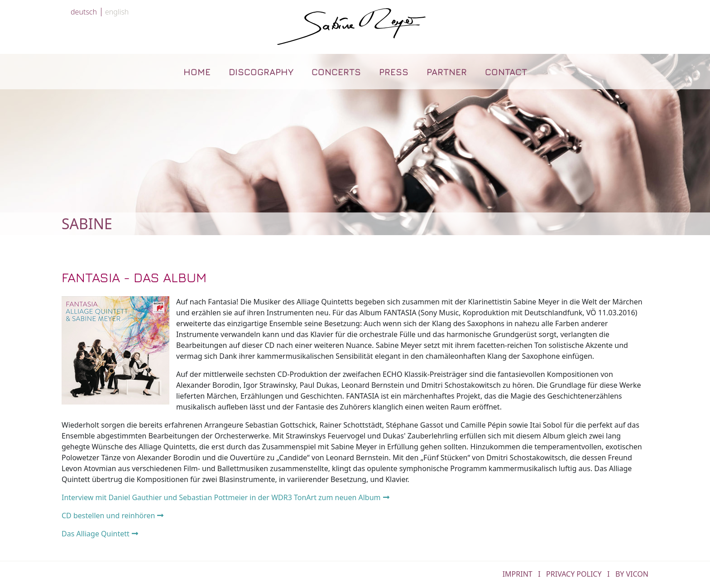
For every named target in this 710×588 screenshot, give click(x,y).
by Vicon (632, 574)
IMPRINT (518, 574)
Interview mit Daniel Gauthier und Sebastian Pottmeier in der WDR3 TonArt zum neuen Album (221, 497)
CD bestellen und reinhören (108, 516)
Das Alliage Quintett (96, 534)
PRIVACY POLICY (574, 574)
